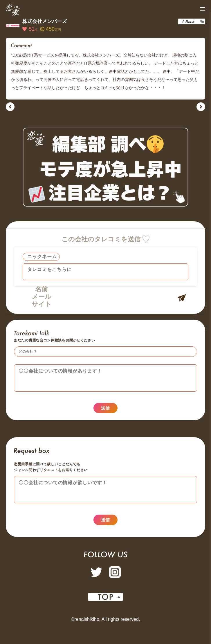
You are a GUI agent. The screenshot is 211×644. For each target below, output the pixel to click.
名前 (42, 289)
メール (42, 297)
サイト (42, 304)
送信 (105, 412)
